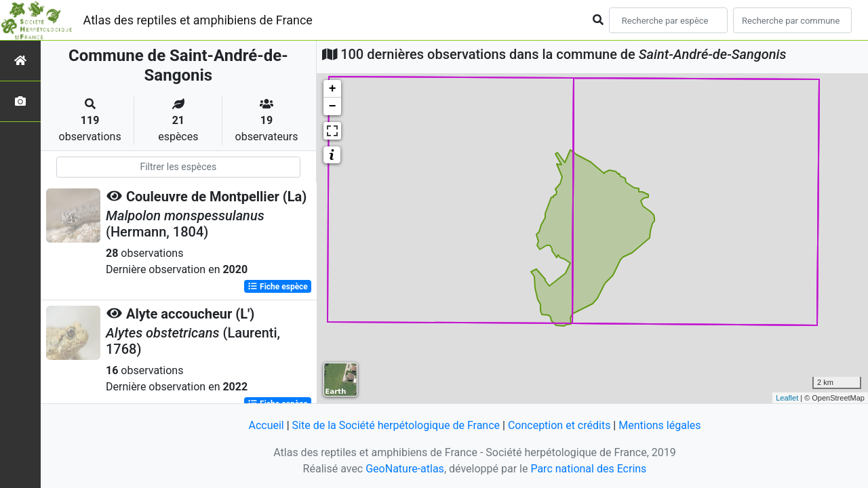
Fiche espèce (278, 287)
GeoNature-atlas (405, 469)
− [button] (333, 106)
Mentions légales (659, 425)
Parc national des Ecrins (588, 469)
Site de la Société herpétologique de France (396, 425)
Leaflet (787, 398)
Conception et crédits (559, 425)
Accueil (266, 425)
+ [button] (333, 89)
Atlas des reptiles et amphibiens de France (198, 20)
